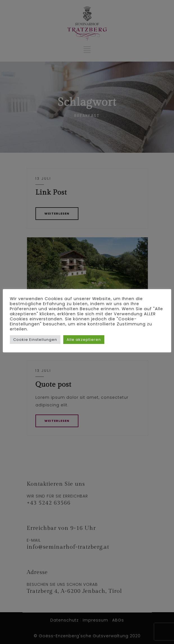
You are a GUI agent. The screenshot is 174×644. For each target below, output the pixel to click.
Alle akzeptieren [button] (84, 340)
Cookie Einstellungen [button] (35, 340)
